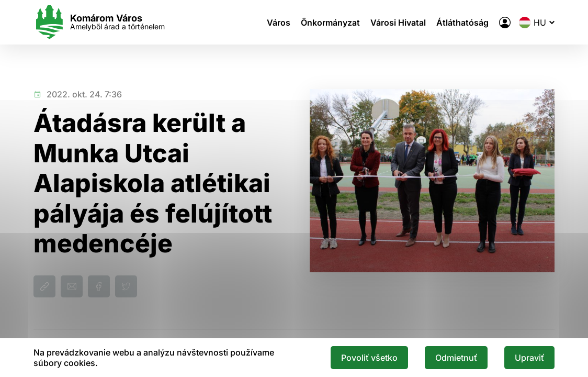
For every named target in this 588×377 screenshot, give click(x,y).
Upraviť (529, 358)
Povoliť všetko (369, 358)
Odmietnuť (456, 358)
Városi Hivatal (398, 23)
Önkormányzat (330, 23)
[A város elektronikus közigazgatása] (505, 23)
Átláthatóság (462, 23)
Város (279, 23)
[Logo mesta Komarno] (99, 22)
